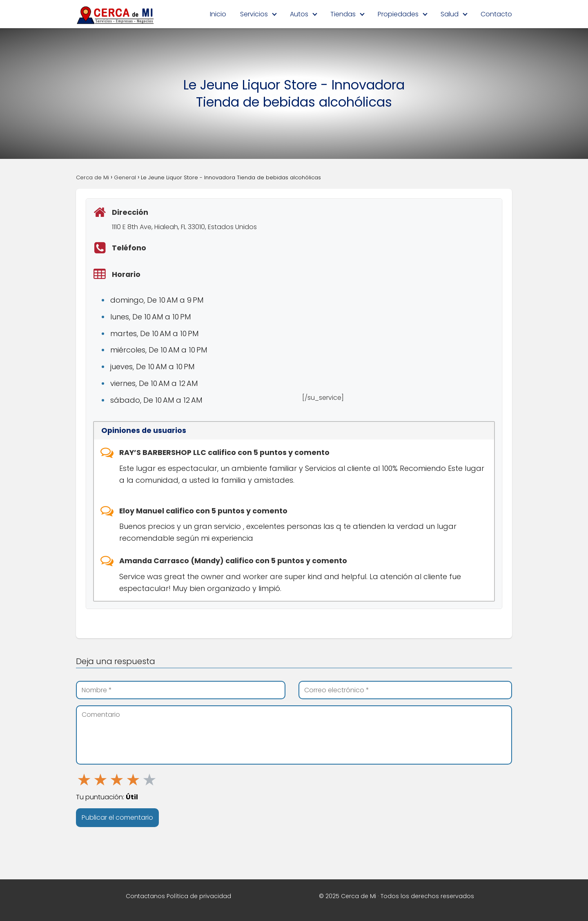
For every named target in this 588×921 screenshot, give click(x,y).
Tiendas (343, 14)
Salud (450, 14)
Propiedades (398, 14)
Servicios (254, 14)
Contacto (496, 14)
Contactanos (145, 896)
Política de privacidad (199, 896)
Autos (299, 14)
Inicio (218, 14)
